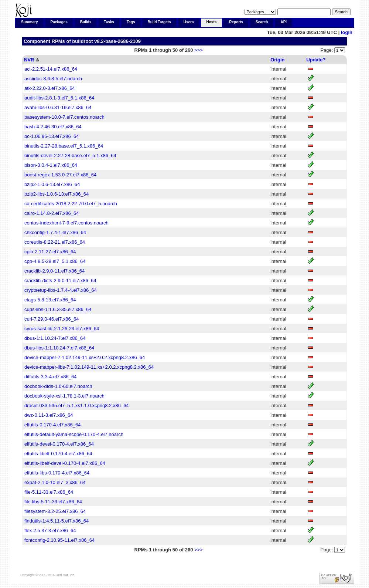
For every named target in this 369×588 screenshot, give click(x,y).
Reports (236, 22)
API (283, 22)
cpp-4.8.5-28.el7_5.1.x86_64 (55, 261)
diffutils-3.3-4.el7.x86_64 (50, 377)
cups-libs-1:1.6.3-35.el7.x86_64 (58, 309)
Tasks (109, 22)
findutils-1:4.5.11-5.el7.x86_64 (57, 521)
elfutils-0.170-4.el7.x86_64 (53, 425)
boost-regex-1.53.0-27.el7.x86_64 (60, 175)
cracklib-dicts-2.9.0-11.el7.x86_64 (60, 281)
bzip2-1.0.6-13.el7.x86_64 (52, 184)
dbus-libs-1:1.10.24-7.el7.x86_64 (59, 348)
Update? (316, 60)
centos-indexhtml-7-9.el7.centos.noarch (66, 223)
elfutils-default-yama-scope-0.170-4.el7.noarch (74, 434)
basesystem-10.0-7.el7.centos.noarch (64, 117)
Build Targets (159, 22)
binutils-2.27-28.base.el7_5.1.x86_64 (64, 146)
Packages (59, 22)
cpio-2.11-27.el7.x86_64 (50, 252)
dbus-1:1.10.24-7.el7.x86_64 (55, 338)
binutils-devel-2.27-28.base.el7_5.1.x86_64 (70, 156)
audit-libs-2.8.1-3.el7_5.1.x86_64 (59, 98)
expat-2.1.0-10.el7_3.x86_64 (55, 482)
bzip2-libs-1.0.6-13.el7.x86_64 (57, 194)
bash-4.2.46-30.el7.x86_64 (53, 127)
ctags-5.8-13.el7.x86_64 (50, 300)
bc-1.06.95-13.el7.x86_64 (52, 136)
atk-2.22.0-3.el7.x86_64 (50, 88)
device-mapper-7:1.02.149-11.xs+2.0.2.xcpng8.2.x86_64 (85, 357)
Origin (277, 60)
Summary (30, 22)
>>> (199, 50)
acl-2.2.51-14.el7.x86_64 (51, 69)
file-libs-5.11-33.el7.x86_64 (53, 502)
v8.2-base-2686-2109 (117, 41)
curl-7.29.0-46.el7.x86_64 (52, 319)
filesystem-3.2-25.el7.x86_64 (55, 511)
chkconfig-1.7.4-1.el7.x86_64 (55, 232)
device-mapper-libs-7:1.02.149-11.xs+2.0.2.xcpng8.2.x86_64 (89, 367)
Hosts (212, 22)
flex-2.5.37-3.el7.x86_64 (50, 530)
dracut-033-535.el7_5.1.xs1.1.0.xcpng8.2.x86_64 (77, 405)
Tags (131, 22)
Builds (86, 22)
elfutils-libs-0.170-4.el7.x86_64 (57, 473)
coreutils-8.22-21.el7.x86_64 (55, 242)
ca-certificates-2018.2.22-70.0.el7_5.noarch (71, 204)
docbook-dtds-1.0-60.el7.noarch (58, 386)
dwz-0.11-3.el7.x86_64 (49, 415)
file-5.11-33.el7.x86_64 (49, 492)
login (347, 32)
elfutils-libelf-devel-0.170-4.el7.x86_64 (65, 463)
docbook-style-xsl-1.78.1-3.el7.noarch (64, 396)
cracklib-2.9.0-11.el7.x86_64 (54, 271)
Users (189, 22)
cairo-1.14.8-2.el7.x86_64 (52, 213)
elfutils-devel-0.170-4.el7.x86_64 (59, 444)
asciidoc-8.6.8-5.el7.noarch (53, 79)
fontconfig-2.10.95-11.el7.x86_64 (59, 540)
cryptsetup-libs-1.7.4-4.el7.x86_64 (61, 290)
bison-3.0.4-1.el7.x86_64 (51, 165)
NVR (29, 60)
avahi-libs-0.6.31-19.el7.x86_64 (58, 107)
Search (262, 22)
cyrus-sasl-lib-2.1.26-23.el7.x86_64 (62, 329)
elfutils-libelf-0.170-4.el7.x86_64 (58, 454)
